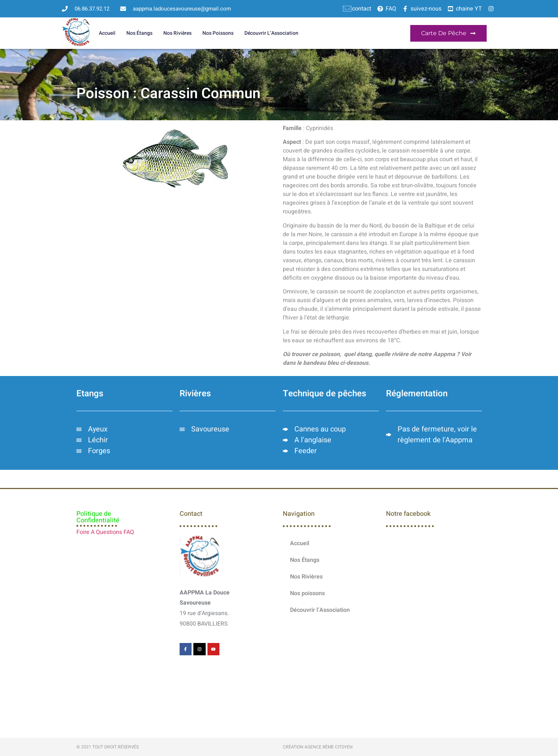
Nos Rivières (177, 33)
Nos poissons (218, 33)
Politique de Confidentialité (98, 517)
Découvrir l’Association (271, 33)
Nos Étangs (139, 33)
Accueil (107, 33)
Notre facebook (408, 514)
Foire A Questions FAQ (105, 532)
